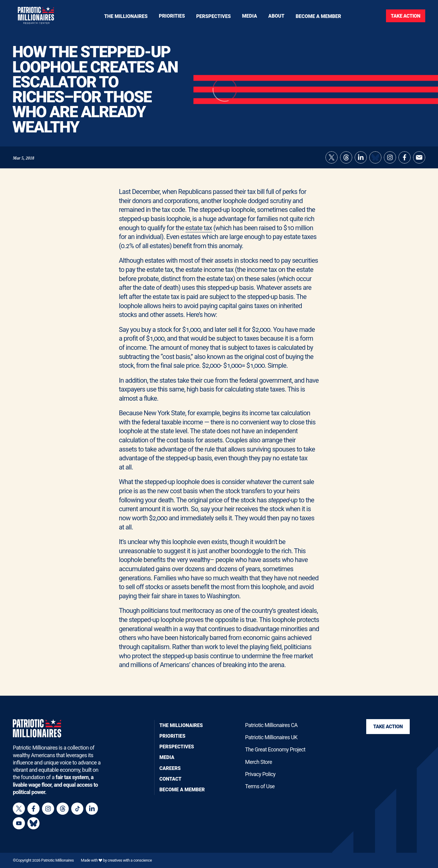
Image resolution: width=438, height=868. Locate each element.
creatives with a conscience (130, 861)
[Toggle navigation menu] (172, 16)
